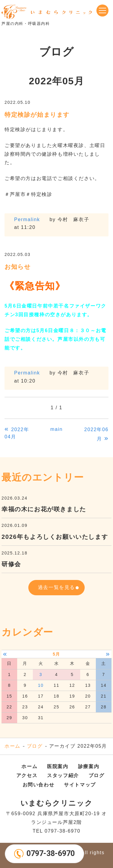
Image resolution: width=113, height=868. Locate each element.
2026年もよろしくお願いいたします (55, 537)
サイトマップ (80, 785)
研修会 (11, 564)
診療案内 (89, 766)
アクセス (27, 775)
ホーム (13, 746)
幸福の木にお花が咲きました (44, 509)
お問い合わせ (39, 785)
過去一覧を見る (56, 587)
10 (41, 685)
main (56, 429)
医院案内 (58, 766)
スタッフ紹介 (63, 775)
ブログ (35, 746)
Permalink (27, 219)
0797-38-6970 (51, 853)
